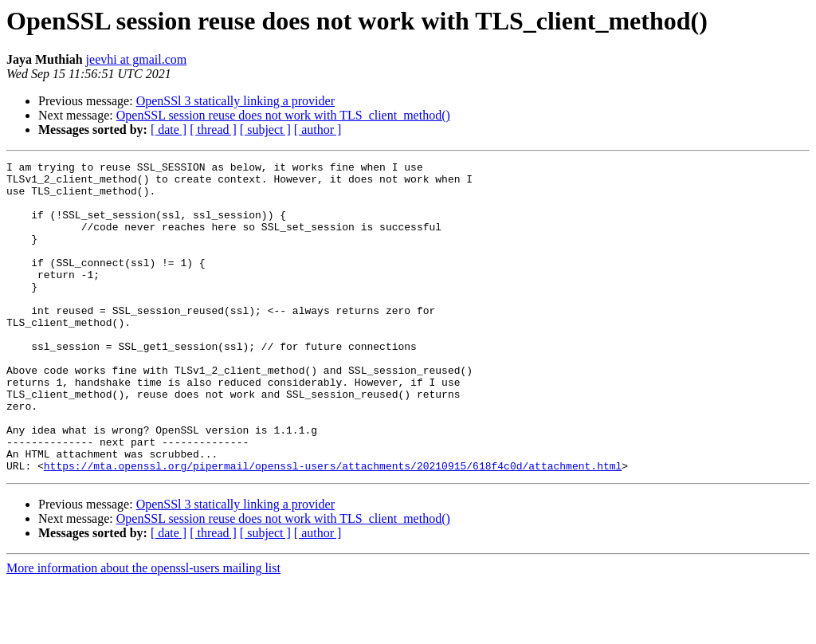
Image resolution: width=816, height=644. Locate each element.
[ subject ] (265, 130)
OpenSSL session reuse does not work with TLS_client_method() (283, 115)
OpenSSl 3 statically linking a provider (235, 101)
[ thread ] (213, 130)
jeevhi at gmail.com (137, 59)
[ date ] (169, 130)
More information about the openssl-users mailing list (143, 630)
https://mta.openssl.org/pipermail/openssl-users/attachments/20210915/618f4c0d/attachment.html (333, 528)
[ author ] (318, 130)
